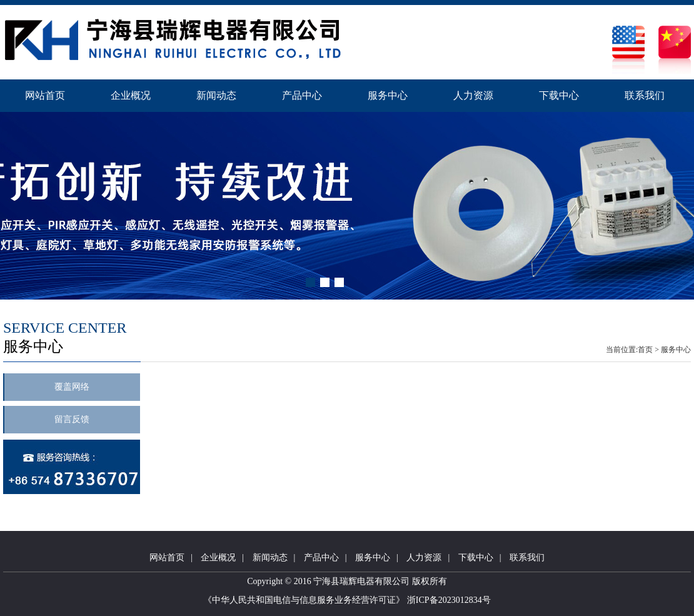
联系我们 (645, 95)
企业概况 (131, 95)
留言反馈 (72, 419)
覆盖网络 (72, 387)
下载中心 (559, 95)
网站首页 (45, 95)
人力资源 (473, 95)
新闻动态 (216, 95)
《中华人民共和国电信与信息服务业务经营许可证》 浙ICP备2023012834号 (347, 600)
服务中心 (388, 95)
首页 (645, 350)
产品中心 (302, 95)
